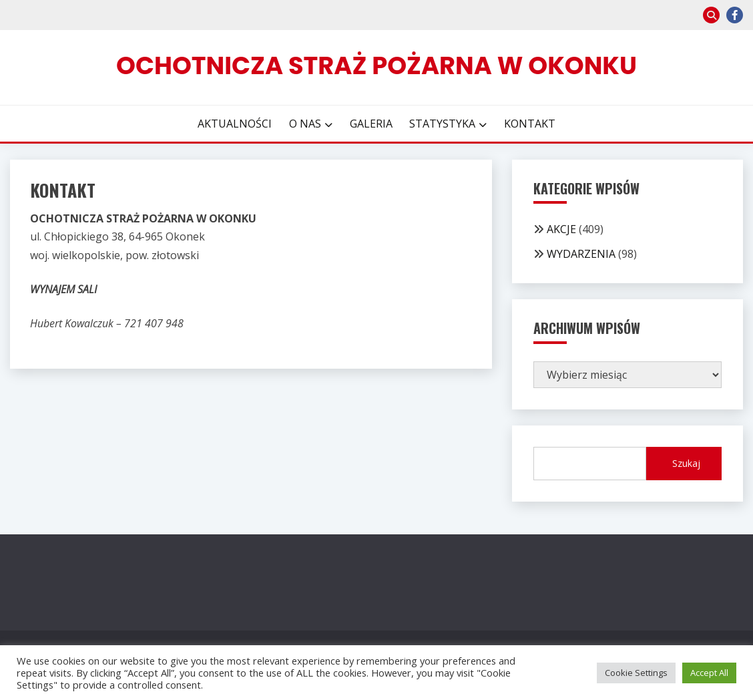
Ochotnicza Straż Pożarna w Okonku (376, 65)
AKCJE (561, 229)
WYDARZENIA (581, 254)
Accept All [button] (709, 673)
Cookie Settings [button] (636, 673)
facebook (735, 15)
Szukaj (686, 463)
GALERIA (371, 124)
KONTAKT (530, 124)
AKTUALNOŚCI (235, 124)
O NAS (305, 124)
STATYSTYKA (442, 124)
